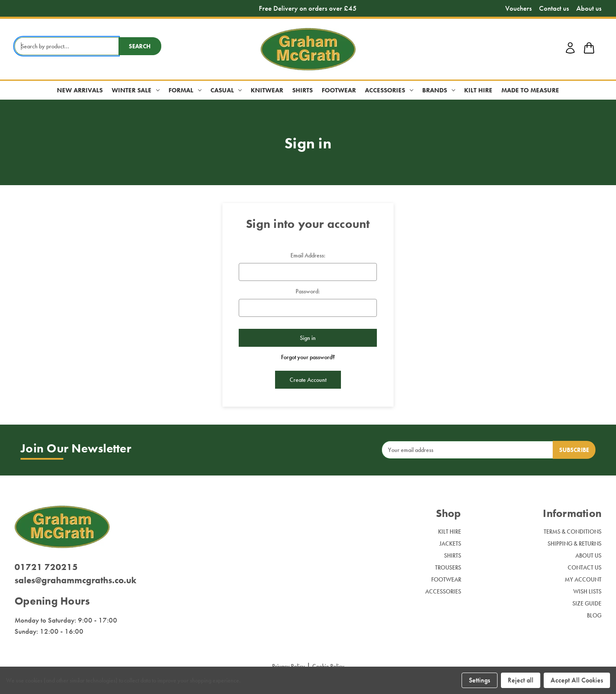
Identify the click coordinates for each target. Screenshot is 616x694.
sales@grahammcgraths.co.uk (76, 580)
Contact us (554, 8)
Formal (185, 90)
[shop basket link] (589, 49)
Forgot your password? (308, 357)
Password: (308, 291)
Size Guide (587, 603)
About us (589, 8)
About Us (588, 555)
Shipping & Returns (575, 543)
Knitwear (267, 90)
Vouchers (518, 8)
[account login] (570, 52)
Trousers (448, 567)
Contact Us (585, 567)
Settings (480, 680)
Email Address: (308, 255)
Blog (594, 615)
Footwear (339, 90)
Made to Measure (530, 90)
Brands (439, 90)
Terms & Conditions (573, 532)
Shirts (302, 90)
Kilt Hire (478, 90)
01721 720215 (46, 567)
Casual (226, 90)
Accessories (389, 90)
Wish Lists (587, 591)
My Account (583, 579)
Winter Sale (136, 90)
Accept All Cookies (577, 680)
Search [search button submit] (140, 46)
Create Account (308, 380)
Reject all (521, 680)
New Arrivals (80, 90)
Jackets (450, 543)
